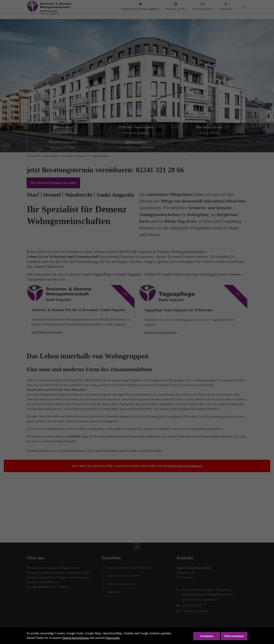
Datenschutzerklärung (75, 638)
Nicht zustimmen (234, 636)
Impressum (113, 638)
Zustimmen (207, 636)
